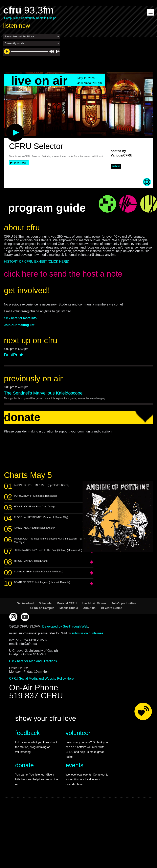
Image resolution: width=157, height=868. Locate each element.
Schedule (45, 603)
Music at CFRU (67, 603)
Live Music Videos (94, 603)
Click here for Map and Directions (33, 661)
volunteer (78, 733)
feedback (27, 733)
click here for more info (20, 318)
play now (20, 162)
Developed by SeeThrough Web (65, 626)
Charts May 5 (28, 475)
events (74, 765)
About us (89, 608)
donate (24, 765)
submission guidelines (87, 633)
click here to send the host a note (63, 274)
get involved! (27, 290)
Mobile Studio (69, 608)
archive (116, 166)
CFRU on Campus (42, 608)
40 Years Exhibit (111, 608)
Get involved (25, 603)
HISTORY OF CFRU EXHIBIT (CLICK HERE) (36, 262)
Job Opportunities (124, 603)
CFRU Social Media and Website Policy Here (41, 679)
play (8, 126)
